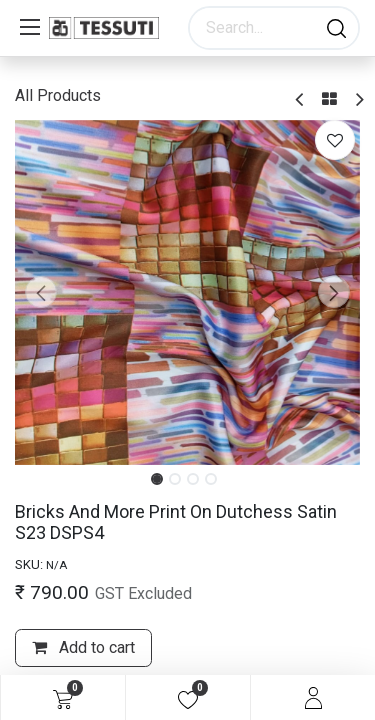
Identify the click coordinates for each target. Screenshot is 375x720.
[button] (41, 292)
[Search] (336, 28)
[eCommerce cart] (63, 698)
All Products (58, 95)
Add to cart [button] (83, 647)
